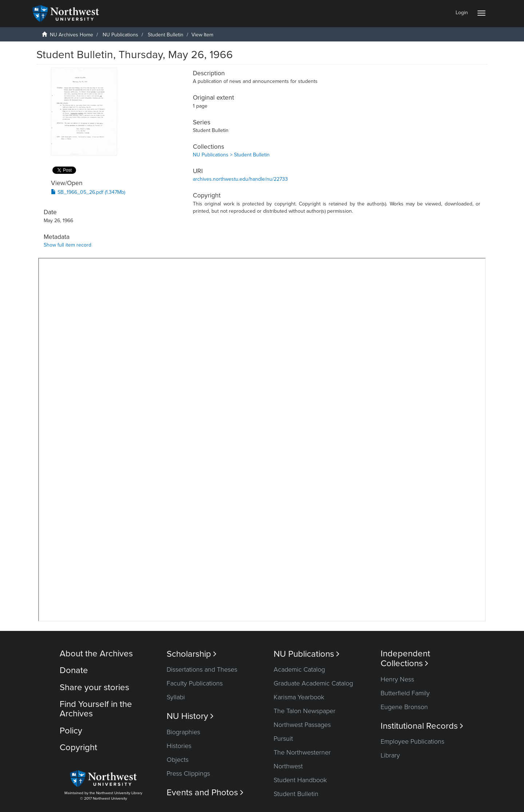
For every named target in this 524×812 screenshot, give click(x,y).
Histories (179, 746)
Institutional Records (422, 726)
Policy (71, 731)
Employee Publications (412, 741)
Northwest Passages (302, 725)
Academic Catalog (299, 669)
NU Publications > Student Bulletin (231, 155)
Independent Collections (405, 659)
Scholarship (192, 654)
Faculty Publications (195, 683)
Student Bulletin (166, 35)
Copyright (78, 747)
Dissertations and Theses (202, 669)
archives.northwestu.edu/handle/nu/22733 (240, 179)
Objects (178, 760)
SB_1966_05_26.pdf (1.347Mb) (88, 192)
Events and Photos (205, 793)
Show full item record (68, 245)
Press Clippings (188, 773)
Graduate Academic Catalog (313, 683)
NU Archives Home (72, 35)
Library (390, 755)
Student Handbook (300, 780)
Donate (74, 670)
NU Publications (120, 35)
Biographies (183, 732)
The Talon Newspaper (305, 711)
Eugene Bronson (404, 707)
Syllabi (176, 697)
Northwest (288, 766)
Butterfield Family (405, 693)
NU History (190, 716)
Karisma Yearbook (299, 697)
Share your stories (94, 687)
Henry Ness (397, 679)
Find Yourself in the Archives (96, 709)
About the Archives (96, 654)
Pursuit (283, 739)
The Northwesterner (302, 752)
